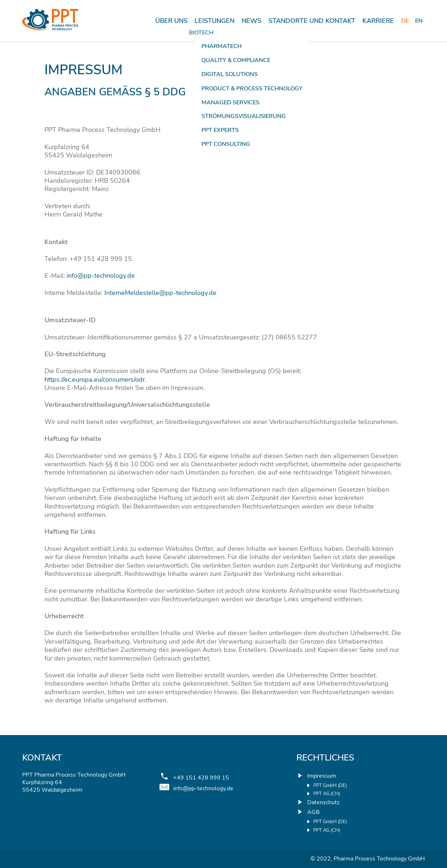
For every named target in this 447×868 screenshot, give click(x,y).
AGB (313, 812)
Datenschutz (323, 802)
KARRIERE (378, 21)
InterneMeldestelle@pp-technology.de (160, 293)
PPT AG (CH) (327, 794)
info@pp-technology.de (101, 276)
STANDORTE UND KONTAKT (312, 21)
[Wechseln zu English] (419, 21)
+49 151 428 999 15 (201, 778)
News (251, 21)
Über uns (171, 21)
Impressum (322, 776)
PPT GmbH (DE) (330, 786)
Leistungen (215, 21)
